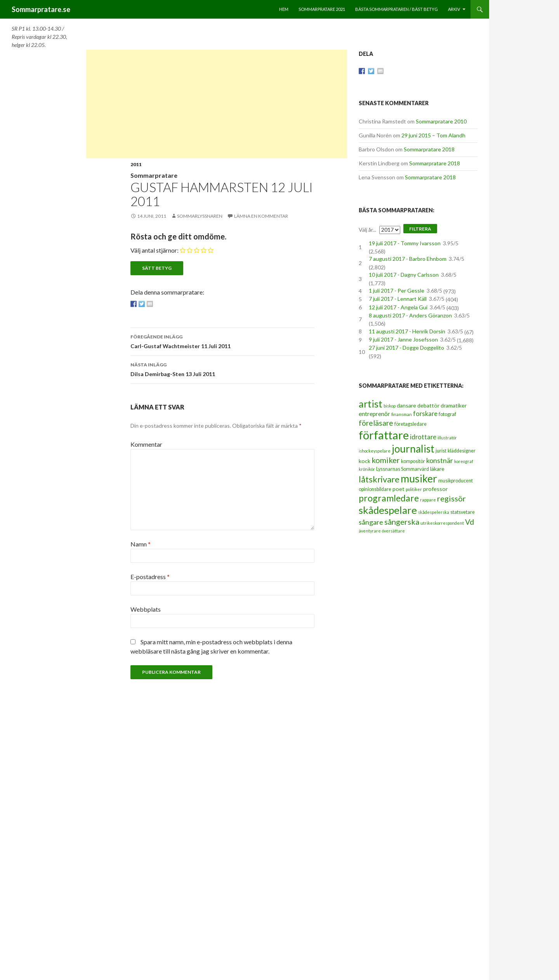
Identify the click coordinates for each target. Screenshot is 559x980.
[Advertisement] (217, 104)
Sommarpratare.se (41, 9)
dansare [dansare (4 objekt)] (406, 405)
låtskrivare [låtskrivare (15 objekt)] (379, 479)
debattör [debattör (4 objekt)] (428, 405)
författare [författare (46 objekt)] (384, 435)
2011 (136, 164)
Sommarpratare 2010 (441, 121)
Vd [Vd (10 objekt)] (470, 522)
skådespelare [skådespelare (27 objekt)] (388, 510)
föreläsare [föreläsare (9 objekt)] (376, 423)
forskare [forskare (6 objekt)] (425, 414)
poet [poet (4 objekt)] (398, 489)
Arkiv (454, 9)
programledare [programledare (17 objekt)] (389, 498)
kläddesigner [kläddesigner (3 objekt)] (462, 451)
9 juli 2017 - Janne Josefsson (403, 339)
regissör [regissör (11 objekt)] (451, 498)
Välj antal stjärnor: (155, 250)
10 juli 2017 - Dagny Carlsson (404, 275)
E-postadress (150, 577)
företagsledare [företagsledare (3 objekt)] (411, 424)
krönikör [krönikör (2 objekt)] (367, 469)
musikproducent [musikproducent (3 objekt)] (456, 481)
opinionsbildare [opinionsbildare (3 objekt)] (375, 489)
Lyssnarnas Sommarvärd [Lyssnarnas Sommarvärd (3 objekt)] (403, 469)
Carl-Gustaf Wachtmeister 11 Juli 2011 (222, 341)
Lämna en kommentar (261, 216)
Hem (284, 9)
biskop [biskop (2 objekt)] (390, 406)
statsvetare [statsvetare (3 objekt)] (463, 512)
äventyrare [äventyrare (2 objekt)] (370, 531)
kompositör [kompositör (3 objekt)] (413, 461)
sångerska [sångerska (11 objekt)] (402, 522)
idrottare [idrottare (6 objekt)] (423, 437)
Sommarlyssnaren (200, 216)
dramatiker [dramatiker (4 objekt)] (454, 405)
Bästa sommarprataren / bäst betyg (397, 9)
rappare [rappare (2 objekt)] (428, 500)
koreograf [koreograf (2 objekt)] (464, 461)
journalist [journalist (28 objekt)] (413, 449)
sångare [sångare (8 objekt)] (371, 522)
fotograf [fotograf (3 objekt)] (447, 414)
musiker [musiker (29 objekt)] (419, 479)
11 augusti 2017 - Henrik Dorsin (407, 331)
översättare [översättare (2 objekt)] (393, 531)
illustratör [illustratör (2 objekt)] (447, 438)
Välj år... (367, 230)
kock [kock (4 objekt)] (365, 461)
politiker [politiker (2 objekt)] (414, 489)
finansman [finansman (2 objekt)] (402, 414)
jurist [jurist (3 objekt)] (441, 451)
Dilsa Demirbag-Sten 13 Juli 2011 (222, 369)
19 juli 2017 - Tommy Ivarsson (405, 243)
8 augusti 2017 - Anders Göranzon (410, 315)
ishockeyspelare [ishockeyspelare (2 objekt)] (375, 451)
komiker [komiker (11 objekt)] (386, 460)
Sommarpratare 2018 (429, 149)
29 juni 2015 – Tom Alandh (433, 135)
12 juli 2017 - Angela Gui (398, 307)
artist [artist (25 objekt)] (371, 404)
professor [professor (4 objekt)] (435, 489)
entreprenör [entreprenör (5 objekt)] (374, 414)
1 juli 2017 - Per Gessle (397, 291)
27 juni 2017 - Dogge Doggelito (406, 348)
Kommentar (146, 444)
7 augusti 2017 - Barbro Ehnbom (408, 259)
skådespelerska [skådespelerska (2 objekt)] (434, 512)
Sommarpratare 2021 (322, 9)
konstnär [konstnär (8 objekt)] (440, 460)
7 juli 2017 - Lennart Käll (398, 299)
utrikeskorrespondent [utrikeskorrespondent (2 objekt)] (442, 523)
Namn (141, 544)
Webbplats (146, 609)
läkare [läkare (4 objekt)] (437, 469)
